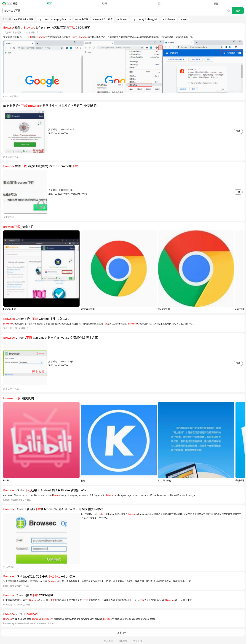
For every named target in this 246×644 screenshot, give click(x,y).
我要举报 (138, 641)
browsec (184, 19)
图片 (160, 4)
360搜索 (11, 4)
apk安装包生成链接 (24, 19)
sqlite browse (169, 19)
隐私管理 (123, 641)
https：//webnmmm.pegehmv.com (54, 19)
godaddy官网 (82, 19)
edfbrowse (122, 19)
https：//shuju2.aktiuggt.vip (145, 19)
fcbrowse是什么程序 (103, 19)
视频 (216, 4)
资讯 (105, 4)
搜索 (238, 11)
